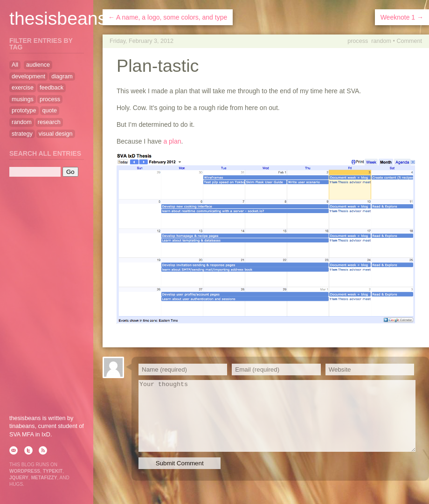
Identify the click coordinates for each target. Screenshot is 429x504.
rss (43, 450)
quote (50, 110)
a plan (172, 141)
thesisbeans (58, 18)
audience (38, 65)
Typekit (53, 471)
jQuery (19, 478)
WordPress (25, 471)
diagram (62, 76)
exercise (23, 88)
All (15, 65)
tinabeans (22, 426)
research (49, 122)
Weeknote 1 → (402, 17)
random (381, 41)
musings (23, 99)
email (14, 450)
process (358, 41)
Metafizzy (44, 478)
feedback (52, 88)
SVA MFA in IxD (30, 435)
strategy (22, 134)
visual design (56, 134)
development (28, 76)
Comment (409, 41)
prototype (24, 110)
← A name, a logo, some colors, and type (168, 17)
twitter (28, 450)
